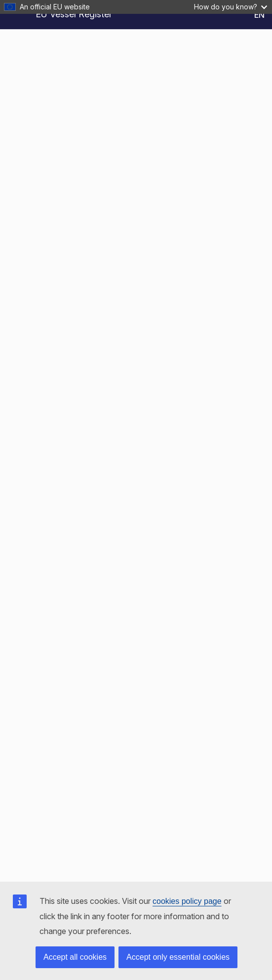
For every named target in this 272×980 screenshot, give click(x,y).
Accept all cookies (75, 957)
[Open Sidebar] (16, 15)
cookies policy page (187, 901)
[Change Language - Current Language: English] (252, 15)
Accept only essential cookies (178, 957)
